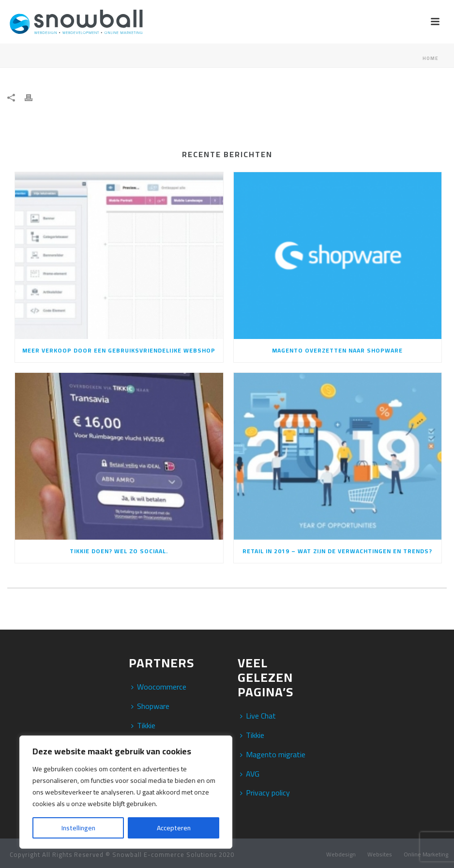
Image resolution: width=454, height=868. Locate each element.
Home (431, 58)
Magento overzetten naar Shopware (337, 350)
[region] (126, 792)
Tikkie (143, 725)
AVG (250, 774)
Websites (380, 854)
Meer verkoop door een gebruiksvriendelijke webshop (119, 350)
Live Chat (258, 716)
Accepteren (174, 828)
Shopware (150, 706)
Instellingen (78, 828)
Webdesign (341, 854)
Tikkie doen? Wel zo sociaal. (119, 551)
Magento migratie (273, 754)
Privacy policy (265, 793)
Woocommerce (159, 687)
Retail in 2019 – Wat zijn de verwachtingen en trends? (337, 551)
